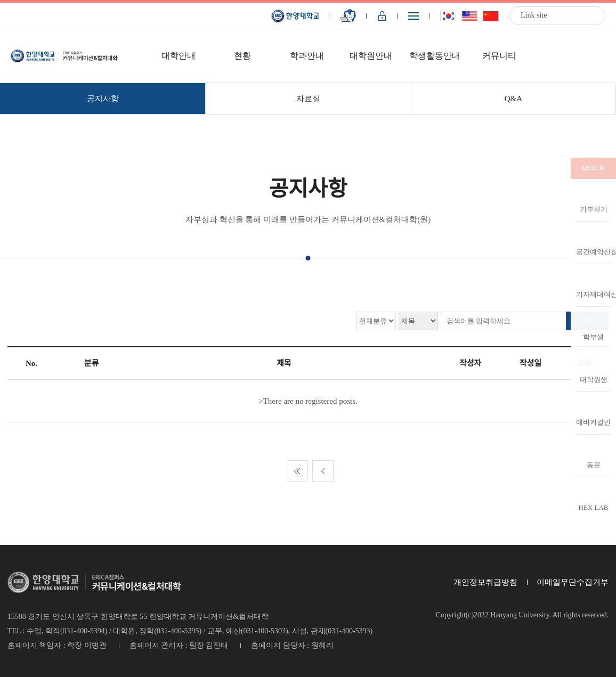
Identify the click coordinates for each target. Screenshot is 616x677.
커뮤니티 (499, 56)
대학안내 (179, 56)
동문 (594, 464)
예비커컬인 (593, 422)
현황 (242, 56)
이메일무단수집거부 (573, 582)
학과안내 (307, 56)
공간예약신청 (593, 251)
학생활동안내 (435, 56)
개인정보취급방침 (485, 582)
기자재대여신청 (593, 294)
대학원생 (594, 379)
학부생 (593, 337)
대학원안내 (371, 56)
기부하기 (594, 209)
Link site (534, 15)
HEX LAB (594, 507)
